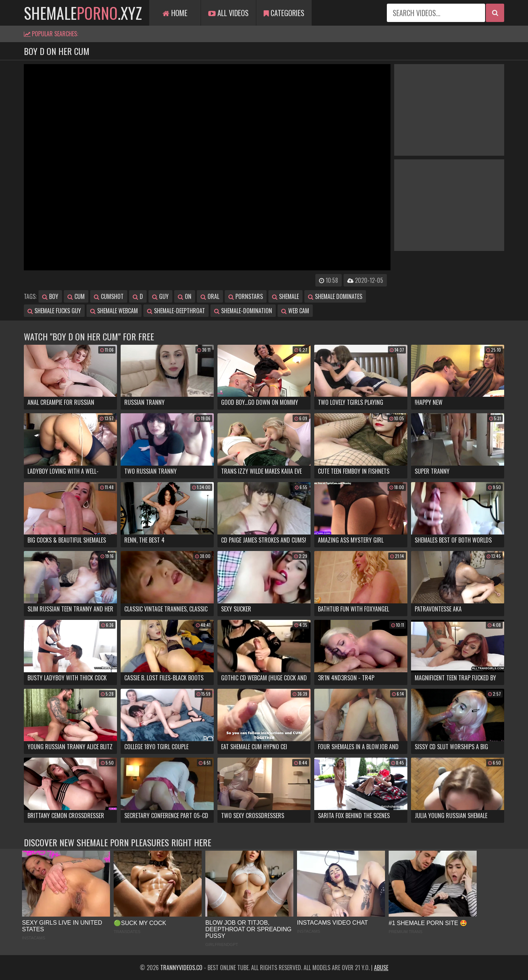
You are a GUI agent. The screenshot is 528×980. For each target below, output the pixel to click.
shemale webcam (114, 311)
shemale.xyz (83, 13)
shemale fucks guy (54, 311)
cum (76, 296)
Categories (284, 13)
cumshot (109, 296)
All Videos (228, 13)
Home (175, 13)
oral (210, 296)
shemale (285, 296)
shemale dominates (335, 296)
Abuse (381, 968)
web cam (295, 311)
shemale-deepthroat (176, 311)
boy (50, 296)
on (185, 296)
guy (160, 296)
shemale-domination (243, 311)
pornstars (246, 296)
